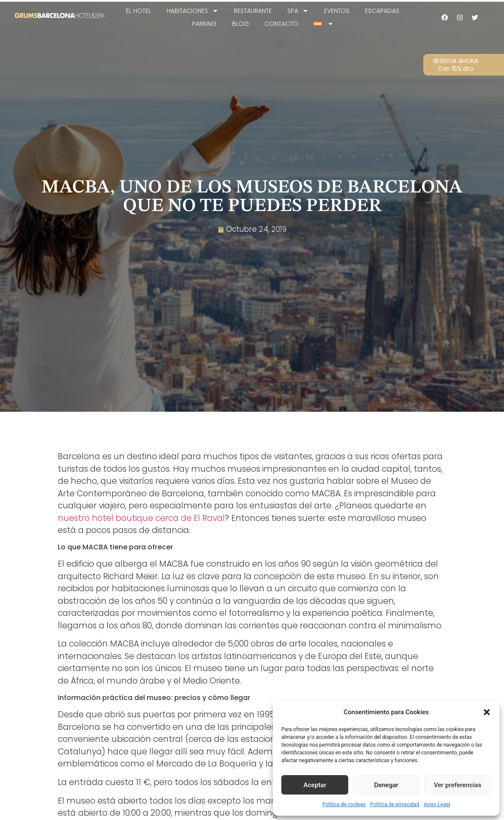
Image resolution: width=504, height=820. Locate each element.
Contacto (281, 24)
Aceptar (315, 785)
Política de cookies (344, 804)
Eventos (337, 11)
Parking (204, 24)
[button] (487, 712)
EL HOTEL (139, 11)
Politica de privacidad (395, 804)
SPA (298, 11)
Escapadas (382, 11)
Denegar (386, 785)
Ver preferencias (457, 785)
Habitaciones (192, 11)
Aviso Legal (437, 804)
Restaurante (253, 11)
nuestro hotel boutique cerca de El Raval (141, 518)
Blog (241, 24)
